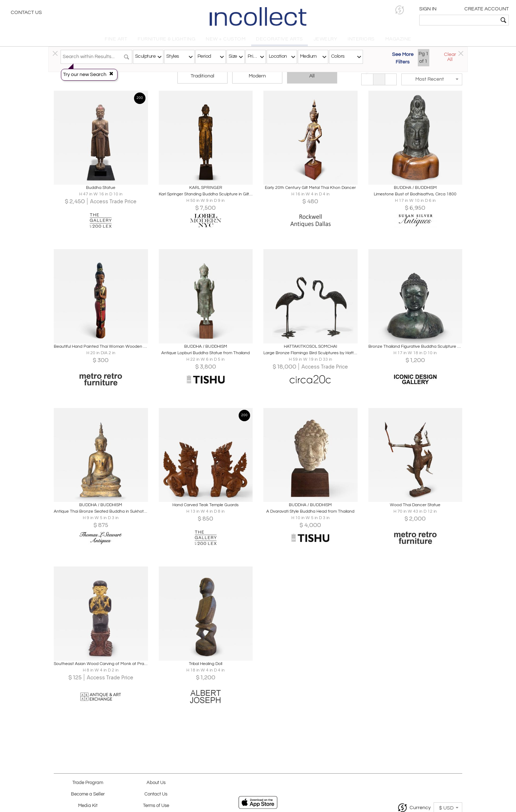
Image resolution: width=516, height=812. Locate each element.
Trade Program (88, 783)
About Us (156, 783)
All (312, 76)
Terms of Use (156, 806)
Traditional (202, 76)
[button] (400, 10)
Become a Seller (88, 794)
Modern (257, 76)
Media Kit (88, 806)
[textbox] (459, 20)
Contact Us (26, 13)
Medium (308, 56)
